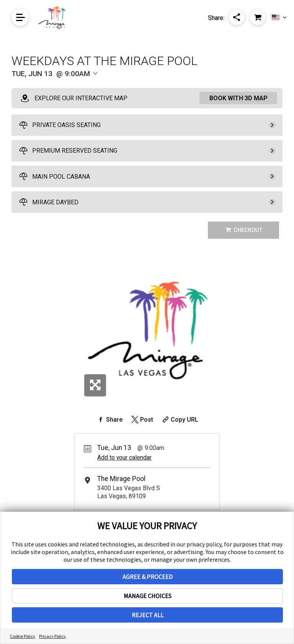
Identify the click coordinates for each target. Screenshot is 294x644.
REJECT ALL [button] (148, 615)
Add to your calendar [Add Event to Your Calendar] (124, 457)
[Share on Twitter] (141, 420)
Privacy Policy (52, 636)
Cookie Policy (23, 636)
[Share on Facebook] (109, 420)
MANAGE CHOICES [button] (148, 596)
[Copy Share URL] (179, 420)
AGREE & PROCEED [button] (148, 577)
